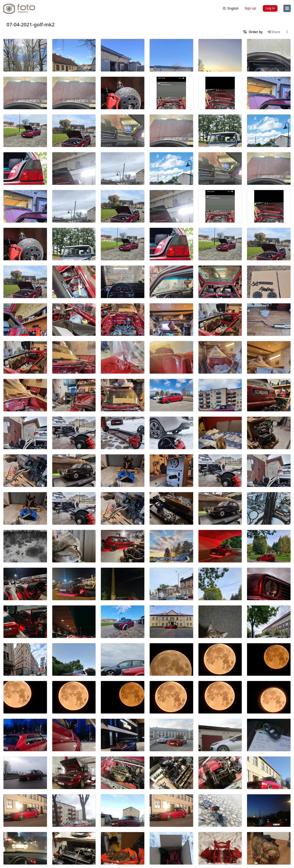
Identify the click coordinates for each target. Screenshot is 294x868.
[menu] (287, 8)
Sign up (250, 8)
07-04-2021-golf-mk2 (31, 24)
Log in (270, 8)
